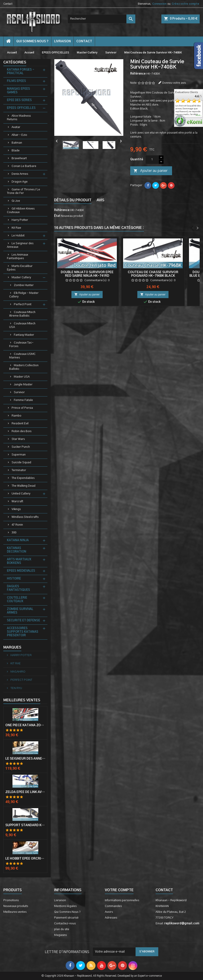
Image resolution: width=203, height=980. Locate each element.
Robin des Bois (21, 431)
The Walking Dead (23, 486)
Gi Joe (16, 201)
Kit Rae (16, 228)
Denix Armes (20, 174)
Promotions (11, 900)
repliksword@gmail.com (182, 924)
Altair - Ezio (19, 135)
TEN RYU (16, 688)
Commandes (113, 906)
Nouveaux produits (16, 906)
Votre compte (119, 890)
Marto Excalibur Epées (20, 268)
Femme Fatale (23, 400)
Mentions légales (65, 906)
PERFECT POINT (21, 680)
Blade (16, 151)
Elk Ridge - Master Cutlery (24, 295)
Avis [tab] (100, 200)
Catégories (15, 62)
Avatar (16, 127)
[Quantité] (152, 160)
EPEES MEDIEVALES (21, 571)
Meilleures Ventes (22, 700)
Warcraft (17, 501)
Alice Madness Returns (19, 118)
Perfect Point (23, 304)
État (57, 216)
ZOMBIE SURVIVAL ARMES (20, 611)
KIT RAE (15, 664)
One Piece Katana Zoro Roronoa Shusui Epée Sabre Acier (25, 725)
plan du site (62, 929)
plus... (199, 115)
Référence (138, 74)
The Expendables (23, 478)
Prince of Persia (22, 408)
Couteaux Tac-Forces (21, 345)
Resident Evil (20, 424)
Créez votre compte (185, 4)
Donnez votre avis (174, 83)
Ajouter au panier (150, 171)
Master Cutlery (21, 278)
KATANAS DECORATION (17, 550)
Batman (17, 143)
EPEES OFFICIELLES (21, 108)
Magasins (60, 935)
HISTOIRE (14, 579)
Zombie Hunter (24, 285)
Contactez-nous (65, 924)
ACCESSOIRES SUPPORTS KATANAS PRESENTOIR (23, 632)
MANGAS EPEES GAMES (18, 91)
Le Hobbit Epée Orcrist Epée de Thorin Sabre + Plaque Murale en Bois (25, 859)
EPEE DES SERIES (19, 100)
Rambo (16, 416)
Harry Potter (20, 220)
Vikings (16, 509)
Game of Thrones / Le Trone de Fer (23, 191)
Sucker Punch (21, 447)
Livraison (62, 41)
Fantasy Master (24, 335)
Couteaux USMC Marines (22, 356)
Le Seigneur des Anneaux (20, 245)
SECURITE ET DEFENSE (23, 621)
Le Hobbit (18, 236)
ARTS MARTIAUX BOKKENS (19, 561)
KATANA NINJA (18, 540)
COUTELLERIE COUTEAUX (17, 600)
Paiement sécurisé (66, 918)
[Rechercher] (101, 19)
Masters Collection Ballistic (24, 367)
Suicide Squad (21, 463)
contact (84, 41)
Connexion (159, 4)
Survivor (19, 392)
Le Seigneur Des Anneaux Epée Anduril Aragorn (25, 759)
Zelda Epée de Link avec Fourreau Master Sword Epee (25, 792)
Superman (19, 455)
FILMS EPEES (16, 81)
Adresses (111, 918)
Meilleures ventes (15, 912)
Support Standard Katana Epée (25, 825)
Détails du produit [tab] (73, 200)
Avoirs (109, 912)
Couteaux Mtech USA (22, 325)
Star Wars (18, 439)
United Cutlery (21, 494)
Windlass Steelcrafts (25, 517)
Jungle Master (23, 385)
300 (14, 533)
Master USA (22, 377)
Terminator (19, 470)
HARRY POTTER (21, 655)
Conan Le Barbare (24, 166)
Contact (8, 4)
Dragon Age (20, 182)
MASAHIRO (18, 672)
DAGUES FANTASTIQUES (18, 588)
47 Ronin (17, 525)
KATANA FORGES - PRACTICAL (21, 72)
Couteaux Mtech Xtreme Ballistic (22, 314)
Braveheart (19, 158)
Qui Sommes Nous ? (32, 41)
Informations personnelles (122, 900)
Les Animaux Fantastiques (17, 257)
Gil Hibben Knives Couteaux (21, 210)
